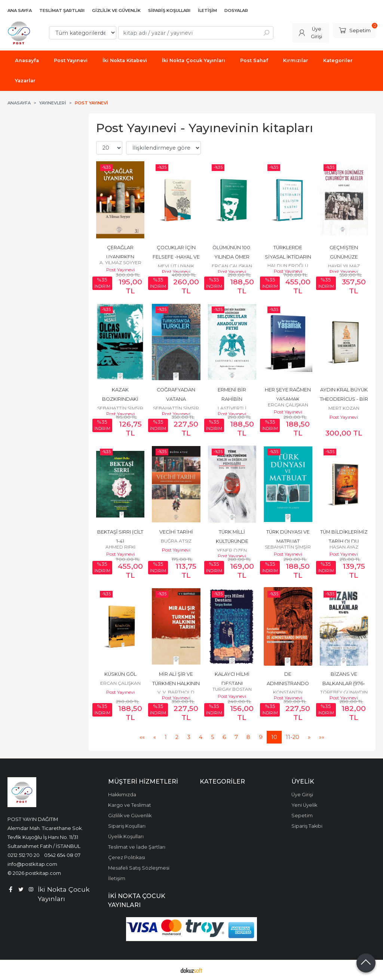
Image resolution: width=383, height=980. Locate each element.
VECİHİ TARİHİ (176, 532)
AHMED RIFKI (120, 547)
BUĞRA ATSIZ (176, 541)
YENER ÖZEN (232, 550)
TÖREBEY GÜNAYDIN (344, 692)
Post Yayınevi (120, 270)
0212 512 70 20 (24, 855)
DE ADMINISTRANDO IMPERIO (288, 683)
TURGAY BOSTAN (232, 689)
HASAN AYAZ (344, 547)
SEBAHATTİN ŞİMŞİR (120, 408)
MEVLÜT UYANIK (176, 266)
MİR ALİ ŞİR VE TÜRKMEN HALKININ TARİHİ (177, 683)
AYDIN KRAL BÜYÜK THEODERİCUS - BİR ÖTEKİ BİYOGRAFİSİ (344, 399)
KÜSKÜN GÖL (120, 674)
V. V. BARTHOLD (176, 692)
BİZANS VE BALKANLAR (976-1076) (344, 683)
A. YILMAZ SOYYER (120, 262)
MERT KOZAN (344, 408)
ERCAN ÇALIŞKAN (232, 266)
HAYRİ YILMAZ (344, 266)
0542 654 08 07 (62, 855)
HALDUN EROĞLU (288, 265)
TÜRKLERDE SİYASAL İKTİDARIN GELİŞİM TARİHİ (289, 257)
